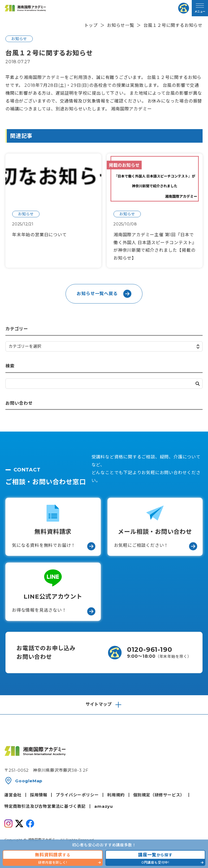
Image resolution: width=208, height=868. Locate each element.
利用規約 (116, 795)
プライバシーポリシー (77, 795)
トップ (91, 25)
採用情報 (39, 795)
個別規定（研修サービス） (159, 795)
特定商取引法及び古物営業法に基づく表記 (45, 806)
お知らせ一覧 (121, 25)
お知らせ (19, 39)
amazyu (104, 806)
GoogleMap (29, 781)
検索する (198, 384)
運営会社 (13, 795)
